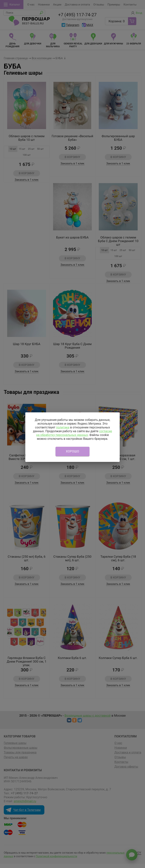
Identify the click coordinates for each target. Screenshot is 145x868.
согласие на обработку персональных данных (74, 433)
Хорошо (72, 451)
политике (63, 427)
